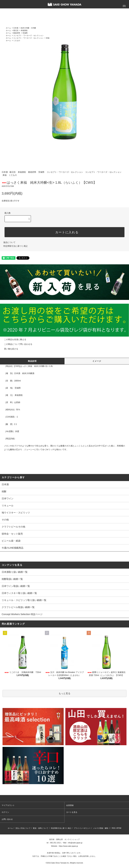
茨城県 (25, 33)
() (122, 6)
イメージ (97, 361)
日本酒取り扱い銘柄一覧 (15, 572)
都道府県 (17, 33)
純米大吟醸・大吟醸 (28, 28)
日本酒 (16, 28)
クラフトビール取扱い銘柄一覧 (18, 607)
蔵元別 (16, 30)
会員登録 (70, 805)
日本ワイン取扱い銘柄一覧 (16, 586)
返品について (9, 242)
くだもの (17, 41)
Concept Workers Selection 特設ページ (22, 614)
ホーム (8, 28)
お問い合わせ (7, 819)
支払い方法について (23, 828)
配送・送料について (41, 828)
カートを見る (72, 812)
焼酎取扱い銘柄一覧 (12, 579)
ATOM (119, 828)
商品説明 (32, 361)
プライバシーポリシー (82, 828)
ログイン (5, 812)
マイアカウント (8, 805)
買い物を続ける (9, 349)
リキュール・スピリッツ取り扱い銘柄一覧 (24, 600)
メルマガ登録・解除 (101, 828)
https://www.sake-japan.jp (68, 846)
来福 (48, 38)
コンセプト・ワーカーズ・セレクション (28, 35)
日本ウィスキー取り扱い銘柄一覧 (19, 593)
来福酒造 (24, 30)
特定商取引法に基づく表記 (15, 246)
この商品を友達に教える (13, 339)
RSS (113, 828)
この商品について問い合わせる (16, 344)
